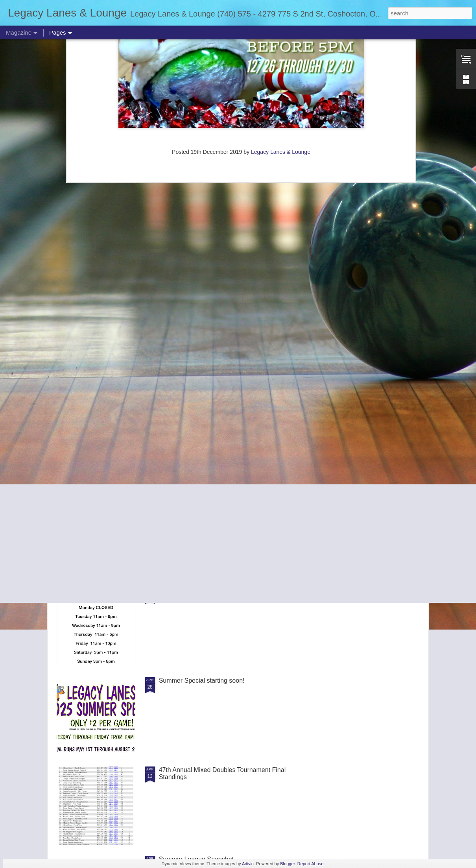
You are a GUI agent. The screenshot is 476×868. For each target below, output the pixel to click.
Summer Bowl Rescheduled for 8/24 (194, 362)
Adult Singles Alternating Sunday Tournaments (224, 502)
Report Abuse (311, 864)
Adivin (248, 864)
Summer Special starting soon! (202, 681)
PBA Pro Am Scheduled (367, 362)
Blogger (287, 864)
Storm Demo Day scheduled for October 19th (101, 366)
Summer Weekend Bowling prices (206, 413)
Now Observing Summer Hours (202, 591)
